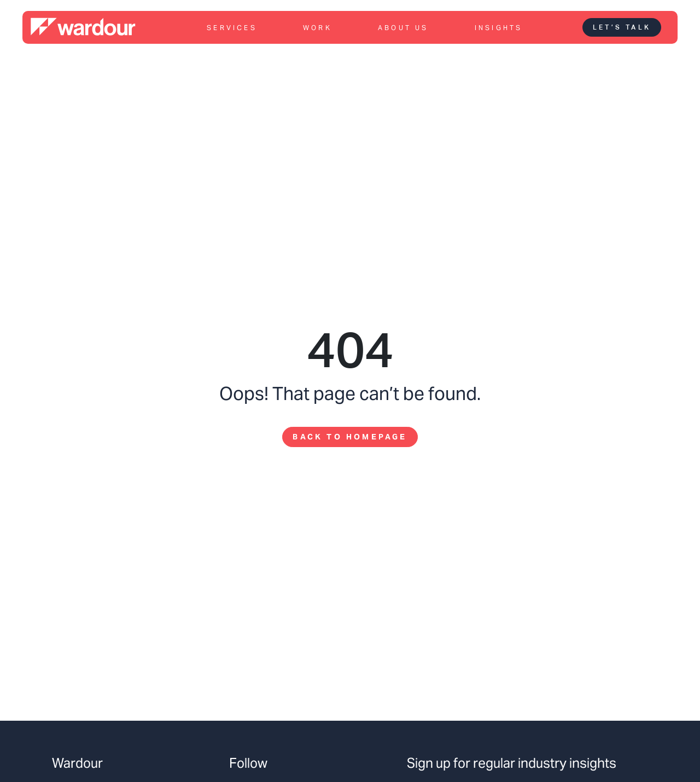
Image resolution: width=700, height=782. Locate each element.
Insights (499, 28)
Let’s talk (622, 27)
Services (232, 28)
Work (317, 28)
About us (403, 28)
